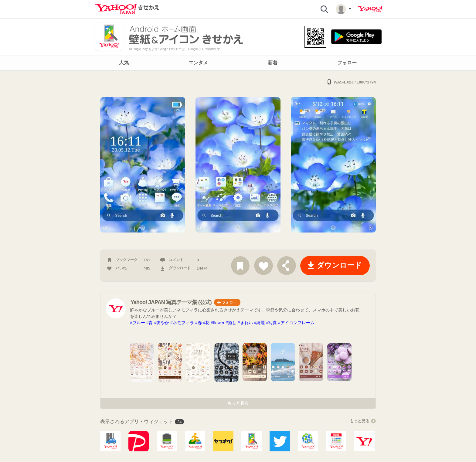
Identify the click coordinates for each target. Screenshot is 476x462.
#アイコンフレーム (296, 323)
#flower (218, 323)
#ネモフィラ (182, 323)
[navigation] (238, 63)
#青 (150, 323)
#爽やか (161, 323)
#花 (206, 323)
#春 (199, 323)
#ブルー (138, 323)
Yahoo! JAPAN (370, 9)
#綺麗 (260, 323)
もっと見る (238, 403)
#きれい (245, 323)
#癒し (231, 323)
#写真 (271, 323)
